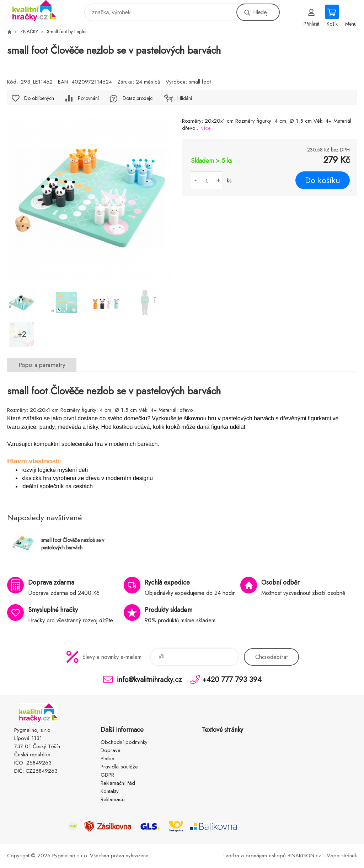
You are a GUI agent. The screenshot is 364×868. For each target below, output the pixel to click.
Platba (108, 758)
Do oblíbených (39, 98)
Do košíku (323, 180)
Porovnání (88, 98)
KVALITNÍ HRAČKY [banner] (39, 10)
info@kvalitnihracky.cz (149, 679)
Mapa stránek (342, 856)
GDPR (107, 775)
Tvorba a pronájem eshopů (254, 856)
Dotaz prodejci (138, 98)
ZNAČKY (29, 31)
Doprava (111, 750)
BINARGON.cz (304, 856)
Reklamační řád (118, 783)
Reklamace (113, 799)
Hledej (260, 12)
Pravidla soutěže (119, 767)
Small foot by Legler (67, 31)
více (206, 128)
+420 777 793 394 (232, 679)
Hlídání (185, 98)
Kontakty (110, 791)
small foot (200, 82)
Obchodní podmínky (124, 742)
